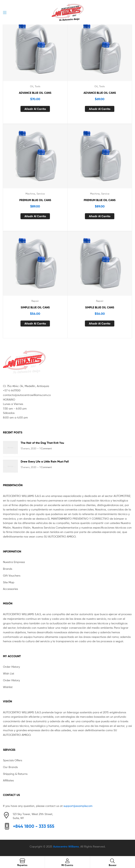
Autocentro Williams (66, 846)
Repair (35, 301)
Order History (11, 667)
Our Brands (10, 767)
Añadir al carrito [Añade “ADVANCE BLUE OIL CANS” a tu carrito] (35, 109)
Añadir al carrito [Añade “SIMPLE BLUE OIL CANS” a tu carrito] (35, 324)
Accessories (10, 589)
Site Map (9, 582)
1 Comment (46, 448)
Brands (8, 569)
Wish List (9, 673)
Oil (32, 86)
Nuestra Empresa (14, 562)
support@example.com (78, 806)
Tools (38, 86)
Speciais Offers (13, 760)
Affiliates (8, 780)
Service (41, 194)
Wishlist (8, 687)
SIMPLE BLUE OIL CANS (35, 307)
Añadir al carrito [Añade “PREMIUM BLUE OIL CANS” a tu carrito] (35, 216)
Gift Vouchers (12, 575)
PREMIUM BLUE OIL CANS (35, 200)
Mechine (30, 194)
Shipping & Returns (15, 774)
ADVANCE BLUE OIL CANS (35, 93)
